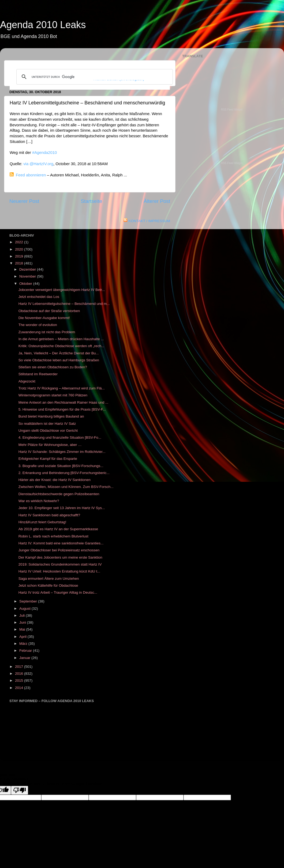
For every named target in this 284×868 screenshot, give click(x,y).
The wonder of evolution (38, 325)
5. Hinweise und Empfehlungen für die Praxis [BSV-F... (62, 409)
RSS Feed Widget (232, 110)
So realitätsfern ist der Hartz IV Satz (47, 424)
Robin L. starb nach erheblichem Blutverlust (53, 536)
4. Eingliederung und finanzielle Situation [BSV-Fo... (60, 437)
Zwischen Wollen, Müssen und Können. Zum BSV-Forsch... (66, 487)
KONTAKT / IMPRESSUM (149, 221)
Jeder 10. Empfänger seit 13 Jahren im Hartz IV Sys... (62, 508)
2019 (20, 256)
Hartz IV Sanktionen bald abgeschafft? (49, 515)
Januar (25, 658)
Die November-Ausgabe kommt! (44, 318)
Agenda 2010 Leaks (43, 25)
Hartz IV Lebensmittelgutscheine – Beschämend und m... (64, 304)
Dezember (28, 269)
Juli (23, 615)
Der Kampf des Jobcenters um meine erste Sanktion (60, 557)
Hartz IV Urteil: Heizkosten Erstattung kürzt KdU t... (59, 571)
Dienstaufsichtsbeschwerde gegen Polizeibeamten (59, 494)
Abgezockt (27, 381)
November (28, 276)
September (29, 601)
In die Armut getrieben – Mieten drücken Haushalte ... (61, 339)
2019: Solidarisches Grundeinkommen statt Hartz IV (60, 564)
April (23, 637)
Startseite (91, 201)
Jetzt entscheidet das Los (39, 297)
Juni (23, 622)
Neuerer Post (24, 201)
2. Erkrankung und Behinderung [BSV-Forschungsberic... (64, 473)
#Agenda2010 (44, 153)
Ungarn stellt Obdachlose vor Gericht (48, 431)
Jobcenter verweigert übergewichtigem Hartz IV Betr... (62, 290)
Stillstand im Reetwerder (38, 374)
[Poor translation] (20, 790)
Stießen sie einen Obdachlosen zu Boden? (53, 367)
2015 (20, 681)
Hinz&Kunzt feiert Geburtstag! (42, 522)
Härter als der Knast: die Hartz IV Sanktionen (55, 480)
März (24, 644)
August (25, 609)
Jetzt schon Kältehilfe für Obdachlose (48, 585)
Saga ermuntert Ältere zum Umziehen (49, 579)
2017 (20, 667)
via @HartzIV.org (38, 164)
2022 (20, 242)
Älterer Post (157, 201)
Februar (26, 651)
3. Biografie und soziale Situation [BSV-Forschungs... (61, 466)
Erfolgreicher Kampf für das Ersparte (48, 459)
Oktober (26, 284)
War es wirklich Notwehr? (39, 501)
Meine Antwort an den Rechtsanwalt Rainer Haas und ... (63, 402)
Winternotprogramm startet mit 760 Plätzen (53, 395)
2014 (20, 688)
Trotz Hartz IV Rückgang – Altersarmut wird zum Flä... (62, 388)
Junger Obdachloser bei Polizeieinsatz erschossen (59, 550)
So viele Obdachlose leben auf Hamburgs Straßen (59, 360)
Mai (23, 629)
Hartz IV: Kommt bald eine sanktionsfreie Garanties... (61, 543)
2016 (20, 674)
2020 (20, 249)
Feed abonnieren (31, 175)
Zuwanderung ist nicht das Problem (47, 332)
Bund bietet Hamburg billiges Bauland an (51, 416)
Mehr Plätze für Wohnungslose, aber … (50, 445)
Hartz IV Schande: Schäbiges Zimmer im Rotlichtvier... (62, 452)
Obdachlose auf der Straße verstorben (49, 311)
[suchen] (94, 77)
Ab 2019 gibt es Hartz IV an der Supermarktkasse (58, 529)
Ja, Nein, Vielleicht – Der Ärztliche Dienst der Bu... (59, 353)
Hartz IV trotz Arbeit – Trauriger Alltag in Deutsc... (58, 592)
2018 (20, 263)
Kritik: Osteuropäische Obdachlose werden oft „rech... (61, 346)
